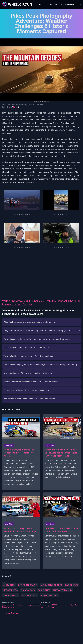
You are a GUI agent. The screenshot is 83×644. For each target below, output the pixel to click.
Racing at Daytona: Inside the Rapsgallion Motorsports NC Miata (19, 453)
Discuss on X (7, 576)
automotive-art (49, 595)
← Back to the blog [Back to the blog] (10, 613)
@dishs (15, 107)
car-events (44, 590)
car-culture (72, 585)
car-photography (28, 585)
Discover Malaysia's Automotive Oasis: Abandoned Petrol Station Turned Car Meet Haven (61, 453)
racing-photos (30, 595)
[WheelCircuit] (17, 4)
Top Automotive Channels (70, 4)
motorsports (10, 590)
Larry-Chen (9, 585)
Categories (53, 4)
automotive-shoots (51, 585)
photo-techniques (63, 590)
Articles (42, 4)
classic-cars (28, 590)
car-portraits (11, 595)
